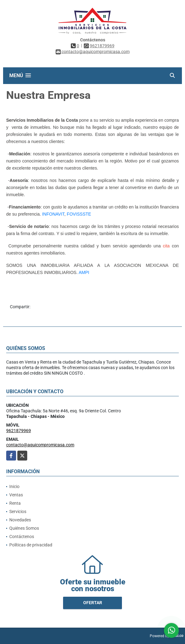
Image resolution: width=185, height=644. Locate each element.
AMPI (84, 272)
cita (166, 246)
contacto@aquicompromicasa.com (40, 445)
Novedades (20, 520)
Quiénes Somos (24, 528)
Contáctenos (22, 537)
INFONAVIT (53, 214)
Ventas (16, 495)
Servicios (18, 511)
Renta (15, 503)
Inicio (14, 486)
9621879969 (102, 46)
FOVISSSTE (79, 214)
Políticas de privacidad (31, 545)
